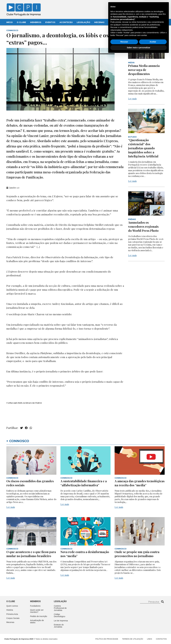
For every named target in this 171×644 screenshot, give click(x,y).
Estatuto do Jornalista (59, 626)
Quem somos (12, 606)
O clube (11, 601)
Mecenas (99, 22)
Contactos (115, 22)
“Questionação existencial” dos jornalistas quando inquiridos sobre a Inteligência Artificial (144, 148)
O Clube (21, 22)
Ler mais (132, 99)
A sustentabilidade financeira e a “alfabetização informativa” (84, 483)
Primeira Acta (12, 614)
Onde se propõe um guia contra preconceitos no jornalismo (137, 554)
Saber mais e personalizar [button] (139, 637)
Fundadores (35, 606)
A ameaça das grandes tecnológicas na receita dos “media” (140, 483)
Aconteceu (66, 22)
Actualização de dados (37, 621)
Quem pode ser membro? (37, 611)
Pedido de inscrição (39, 616)
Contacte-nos (157, 5)
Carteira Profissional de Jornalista (60, 608)
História (10, 610)
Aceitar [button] (153, 631)
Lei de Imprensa (61, 621)
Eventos (50, 22)
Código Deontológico (60, 615)
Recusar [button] (124, 631)
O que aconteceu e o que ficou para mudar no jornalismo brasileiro (31, 554)
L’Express (38, 403)
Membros (36, 22)
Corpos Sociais (13, 618)
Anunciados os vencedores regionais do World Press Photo (144, 226)
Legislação (83, 22)
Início (10, 22)
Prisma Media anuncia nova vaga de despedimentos (144, 70)
